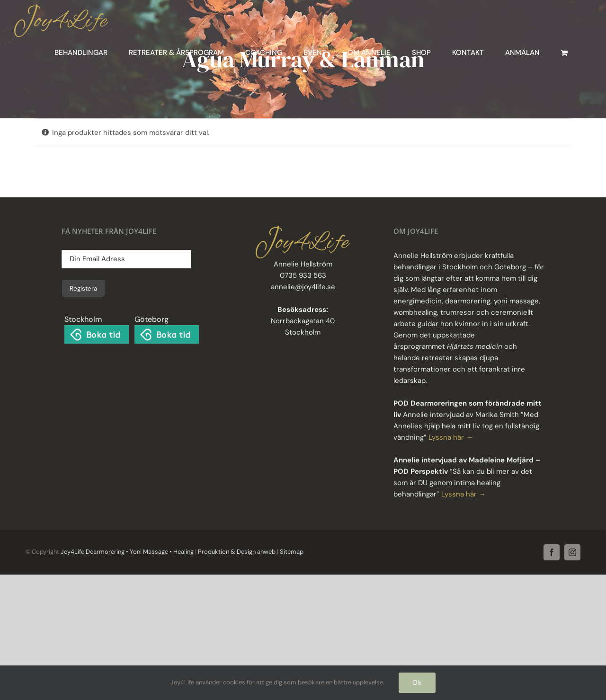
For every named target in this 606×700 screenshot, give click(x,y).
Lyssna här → (451, 437)
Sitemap (291, 552)
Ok (417, 682)
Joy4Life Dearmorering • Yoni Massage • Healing (127, 552)
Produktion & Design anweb (237, 552)
